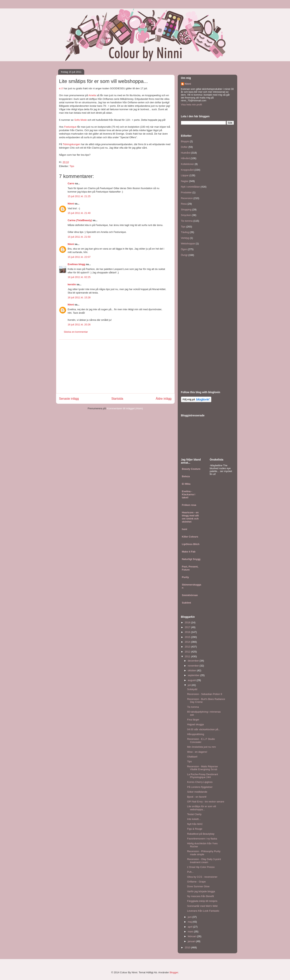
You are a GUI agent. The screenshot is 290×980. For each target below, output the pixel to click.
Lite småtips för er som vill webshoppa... (202, 808)
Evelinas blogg (77, 264)
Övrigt (184, 255)
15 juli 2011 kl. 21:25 (79, 196)
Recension (187, 198)
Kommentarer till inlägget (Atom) (125, 408)
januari (192, 941)
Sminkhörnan (190, 595)
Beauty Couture (191, 469)
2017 (188, 627)
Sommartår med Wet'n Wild (202, 906)
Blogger (174, 972)
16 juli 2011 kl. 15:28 (79, 297)
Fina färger (193, 720)
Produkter (186, 192)
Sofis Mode (81, 120)
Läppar (185, 175)
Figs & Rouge (195, 829)
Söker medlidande (197, 792)
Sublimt (187, 603)
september (194, 675)
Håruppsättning (196, 734)
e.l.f (61, 88)
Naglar (185, 181)
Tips (72, 166)
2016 (188, 632)
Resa (184, 204)
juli (190, 685)
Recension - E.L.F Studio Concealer (201, 741)
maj (190, 922)
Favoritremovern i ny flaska (202, 839)
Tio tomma (187, 221)
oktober (192, 670)
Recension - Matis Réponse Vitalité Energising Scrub (202, 768)
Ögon (184, 249)
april (190, 927)
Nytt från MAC (195, 824)
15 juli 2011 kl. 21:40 (79, 213)
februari (192, 936)
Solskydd (192, 689)
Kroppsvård (187, 170)
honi (185, 529)
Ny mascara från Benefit (200, 896)
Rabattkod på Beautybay (201, 834)
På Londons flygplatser (200, 787)
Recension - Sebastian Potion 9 (205, 694)
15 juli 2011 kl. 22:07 (79, 257)
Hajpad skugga (195, 724)
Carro (71, 183)
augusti (192, 680)
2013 (188, 647)
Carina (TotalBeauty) (80, 220)
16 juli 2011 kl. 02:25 (79, 277)
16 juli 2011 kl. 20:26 (79, 325)
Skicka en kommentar (76, 332)
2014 (188, 642)
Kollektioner (188, 164)
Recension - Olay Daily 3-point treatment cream (204, 861)
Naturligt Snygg (191, 559)
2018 (188, 622)
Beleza (186, 476)
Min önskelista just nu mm (202, 747)
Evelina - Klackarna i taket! (189, 494)
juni (190, 917)
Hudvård (186, 153)
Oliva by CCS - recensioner (202, 877)
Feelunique (70, 127)
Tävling (185, 232)
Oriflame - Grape (196, 882)
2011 (188, 656)
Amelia (93, 95)
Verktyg (185, 238)
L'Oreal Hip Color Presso (201, 867)
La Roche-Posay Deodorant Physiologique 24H (202, 776)
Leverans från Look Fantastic (203, 911)
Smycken (186, 215)
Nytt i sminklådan (190, 187)
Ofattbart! (192, 757)
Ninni (71, 204)
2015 (188, 637)
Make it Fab (189, 552)
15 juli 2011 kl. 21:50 (79, 237)
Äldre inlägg (164, 399)
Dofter (184, 147)
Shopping (186, 210)
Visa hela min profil (192, 105)
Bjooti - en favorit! (197, 797)
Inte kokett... (194, 819)
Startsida (117, 399)
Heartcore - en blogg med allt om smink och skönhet (190, 517)
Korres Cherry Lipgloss (200, 782)
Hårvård (185, 158)
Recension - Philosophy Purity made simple (204, 853)
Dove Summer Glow (198, 886)
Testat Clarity (194, 814)
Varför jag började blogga (201, 891)
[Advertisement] (115, 366)
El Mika (186, 484)
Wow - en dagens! (197, 752)
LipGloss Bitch (191, 544)
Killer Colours (190, 537)
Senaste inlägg (69, 399)
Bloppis (185, 141)
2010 (188, 947)
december (194, 661)
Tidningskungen (71, 144)
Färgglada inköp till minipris (202, 901)
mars (191, 932)
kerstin (72, 284)
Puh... (190, 872)
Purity (185, 577)
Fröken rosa (189, 505)
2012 (188, 652)
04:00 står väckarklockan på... (204, 729)
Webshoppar (188, 244)
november (194, 666)
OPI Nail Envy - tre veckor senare (206, 802)
